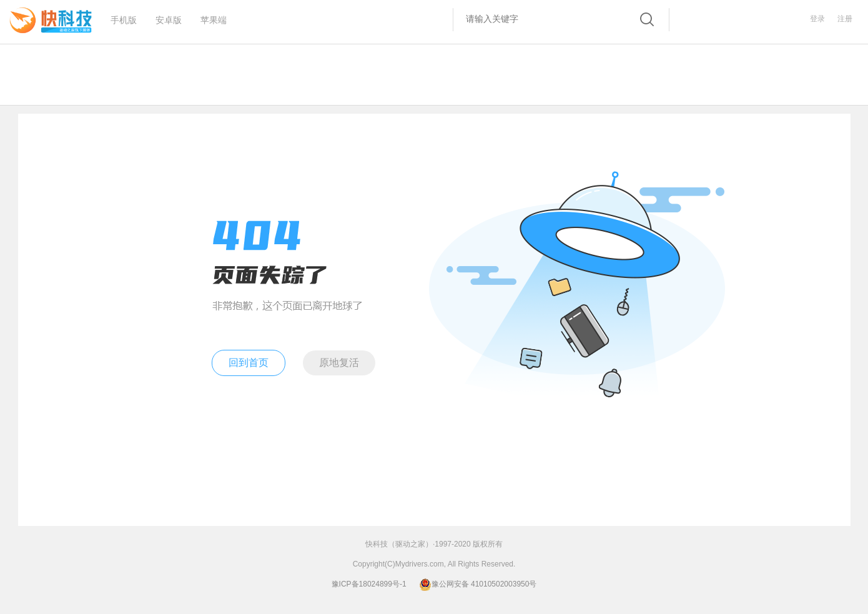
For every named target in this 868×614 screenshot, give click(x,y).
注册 (845, 19)
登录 (817, 19)
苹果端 (214, 17)
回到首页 (249, 363)
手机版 (124, 17)
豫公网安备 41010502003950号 (478, 584)
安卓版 (169, 17)
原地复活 (339, 363)
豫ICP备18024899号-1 (369, 584)
